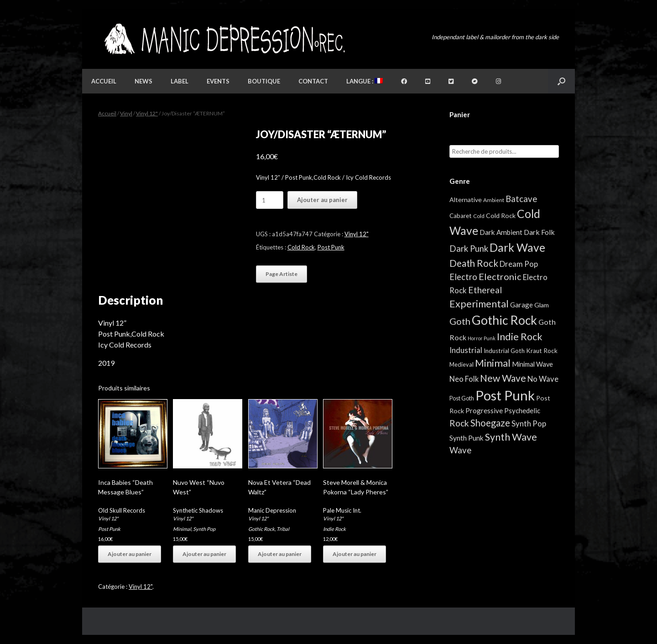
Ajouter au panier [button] (130, 554)
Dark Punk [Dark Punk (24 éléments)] (469, 249)
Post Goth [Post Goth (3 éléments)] (462, 398)
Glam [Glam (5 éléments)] (542, 305)
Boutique (264, 81)
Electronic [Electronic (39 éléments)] (500, 276)
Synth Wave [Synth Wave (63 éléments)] (511, 437)
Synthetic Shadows (198, 510)
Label (180, 81)
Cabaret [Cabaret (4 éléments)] (461, 216)
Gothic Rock (261, 529)
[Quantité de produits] (270, 200)
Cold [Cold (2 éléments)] (479, 216)
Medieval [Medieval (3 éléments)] (461, 364)
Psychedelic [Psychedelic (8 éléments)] (522, 410)
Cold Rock (301, 247)
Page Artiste (282, 274)
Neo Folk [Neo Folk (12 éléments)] (464, 379)
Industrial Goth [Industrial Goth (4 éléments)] (504, 351)
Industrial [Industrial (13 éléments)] (466, 350)
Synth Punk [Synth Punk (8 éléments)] (467, 438)
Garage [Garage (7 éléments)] (521, 305)
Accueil (104, 81)
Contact (313, 81)
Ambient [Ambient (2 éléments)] (494, 200)
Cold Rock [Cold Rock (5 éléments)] (501, 216)
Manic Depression (272, 510)
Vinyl (126, 113)
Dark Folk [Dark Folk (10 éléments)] (539, 232)
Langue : (365, 81)
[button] (561, 81)
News (143, 81)
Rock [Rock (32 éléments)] (459, 423)
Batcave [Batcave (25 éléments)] (521, 199)
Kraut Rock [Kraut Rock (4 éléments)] (542, 351)
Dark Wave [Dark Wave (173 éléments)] (517, 247)
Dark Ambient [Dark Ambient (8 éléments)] (501, 232)
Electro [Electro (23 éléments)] (463, 277)
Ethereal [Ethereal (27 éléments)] (485, 290)
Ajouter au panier (322, 200)
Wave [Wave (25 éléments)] (460, 450)
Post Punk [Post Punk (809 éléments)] (505, 395)
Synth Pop (204, 529)
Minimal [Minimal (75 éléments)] (493, 363)
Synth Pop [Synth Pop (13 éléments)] (529, 423)
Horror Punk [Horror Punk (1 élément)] (482, 338)
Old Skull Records (122, 510)
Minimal (182, 529)
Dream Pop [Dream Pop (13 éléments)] (519, 264)
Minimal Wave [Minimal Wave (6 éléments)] (532, 364)
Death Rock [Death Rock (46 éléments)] (474, 263)
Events (218, 81)
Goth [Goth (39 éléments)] (460, 321)
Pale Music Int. (342, 510)
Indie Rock (334, 529)
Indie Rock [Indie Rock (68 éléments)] (520, 337)
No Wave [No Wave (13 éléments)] (543, 379)
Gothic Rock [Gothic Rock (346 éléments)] (504, 320)
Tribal (283, 529)
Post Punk (331, 247)
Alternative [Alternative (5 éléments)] (466, 200)
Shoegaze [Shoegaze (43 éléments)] (490, 423)
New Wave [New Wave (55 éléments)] (503, 378)
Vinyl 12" (147, 113)
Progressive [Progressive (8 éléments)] (484, 410)
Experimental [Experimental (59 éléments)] (479, 304)
